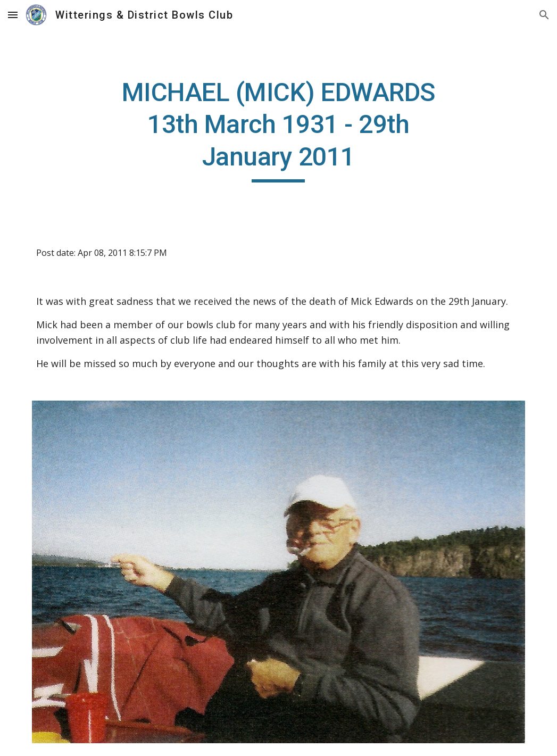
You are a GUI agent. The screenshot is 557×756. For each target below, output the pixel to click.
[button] (13, 15)
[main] (278, 130)
